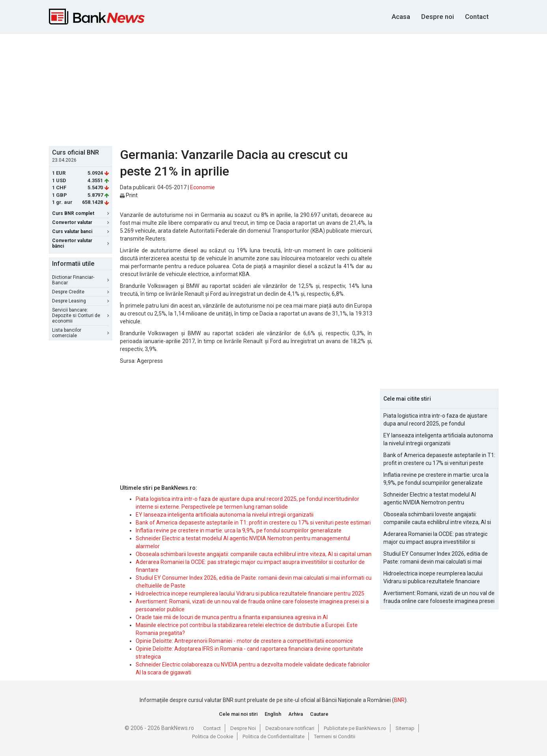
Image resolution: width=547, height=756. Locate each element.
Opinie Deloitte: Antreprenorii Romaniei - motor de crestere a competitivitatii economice (244, 641)
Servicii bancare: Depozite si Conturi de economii (80, 315)
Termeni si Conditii (335, 736)
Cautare (319, 714)
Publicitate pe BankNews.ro (355, 728)
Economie (203, 187)
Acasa (401, 17)
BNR (399, 700)
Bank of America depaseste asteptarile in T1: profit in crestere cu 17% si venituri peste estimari (253, 523)
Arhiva (296, 714)
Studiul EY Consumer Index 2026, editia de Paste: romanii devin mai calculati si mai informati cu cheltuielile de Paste (436, 558)
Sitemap (405, 728)
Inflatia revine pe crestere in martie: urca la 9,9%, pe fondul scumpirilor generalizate (239, 530)
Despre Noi (243, 728)
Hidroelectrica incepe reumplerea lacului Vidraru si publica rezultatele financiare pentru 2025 (250, 594)
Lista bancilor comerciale (80, 333)
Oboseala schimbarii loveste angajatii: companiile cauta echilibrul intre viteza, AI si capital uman (254, 554)
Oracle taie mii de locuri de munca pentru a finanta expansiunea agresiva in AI (232, 617)
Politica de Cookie (213, 736)
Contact (477, 17)
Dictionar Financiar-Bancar (80, 280)
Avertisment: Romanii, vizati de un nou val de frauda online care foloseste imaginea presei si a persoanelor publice (439, 597)
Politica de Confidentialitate (273, 736)
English (273, 714)
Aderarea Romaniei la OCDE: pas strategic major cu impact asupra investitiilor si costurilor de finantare (435, 538)
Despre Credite (80, 292)
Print (129, 195)
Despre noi (438, 17)
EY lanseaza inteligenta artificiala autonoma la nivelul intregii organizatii (225, 515)
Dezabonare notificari (290, 728)
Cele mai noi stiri (238, 714)
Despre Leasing (80, 301)
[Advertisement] (274, 89)
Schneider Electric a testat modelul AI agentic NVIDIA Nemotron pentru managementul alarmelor (430, 499)
